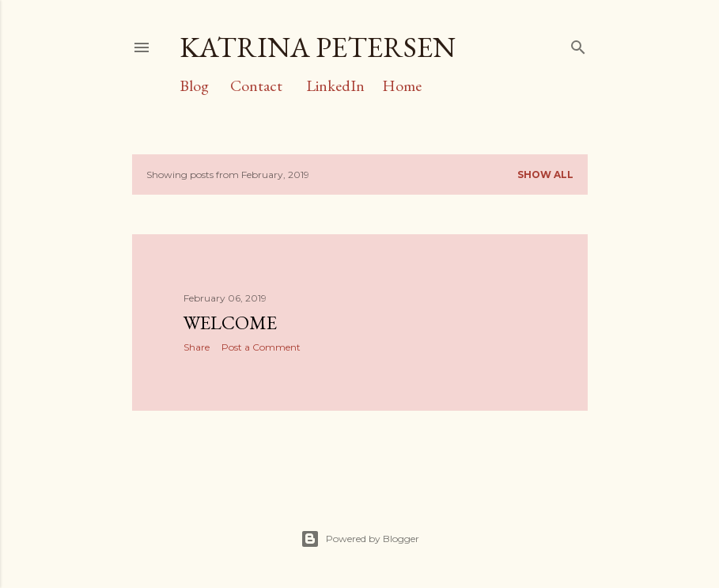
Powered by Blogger (360, 539)
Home (402, 85)
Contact (256, 85)
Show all (545, 175)
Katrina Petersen (318, 47)
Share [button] (197, 347)
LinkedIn (335, 85)
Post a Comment (261, 347)
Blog (194, 85)
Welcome (230, 322)
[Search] (578, 44)
